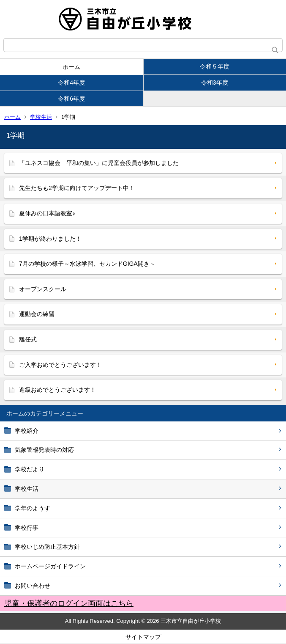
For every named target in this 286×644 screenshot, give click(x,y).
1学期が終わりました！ (50, 239)
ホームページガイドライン (50, 566)
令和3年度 (215, 83)
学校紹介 (27, 431)
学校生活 (41, 117)
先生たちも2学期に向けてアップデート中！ (77, 188)
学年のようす (33, 508)
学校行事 (27, 528)
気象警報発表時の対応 (44, 450)
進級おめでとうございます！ (57, 390)
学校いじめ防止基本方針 (47, 547)
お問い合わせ (33, 586)
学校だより (30, 469)
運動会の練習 (37, 314)
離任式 (28, 339)
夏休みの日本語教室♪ (47, 213)
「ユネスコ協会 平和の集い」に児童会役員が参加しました (99, 163)
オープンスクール (43, 289)
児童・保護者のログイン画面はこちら (69, 603)
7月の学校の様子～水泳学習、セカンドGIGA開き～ (87, 264)
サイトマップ (143, 637)
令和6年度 (71, 99)
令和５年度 (215, 66)
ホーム (71, 67)
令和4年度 (71, 83)
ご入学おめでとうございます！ (60, 365)
